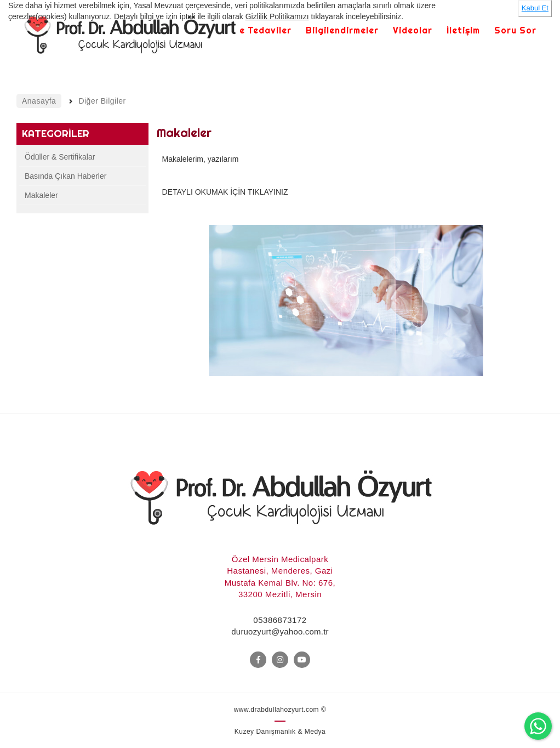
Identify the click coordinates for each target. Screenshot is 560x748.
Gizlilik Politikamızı (277, 16)
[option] (346, 301)
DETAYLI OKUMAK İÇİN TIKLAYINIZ (225, 192)
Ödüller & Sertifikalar (60, 157)
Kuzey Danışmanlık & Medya (280, 732)
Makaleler (41, 195)
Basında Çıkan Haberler (65, 176)
